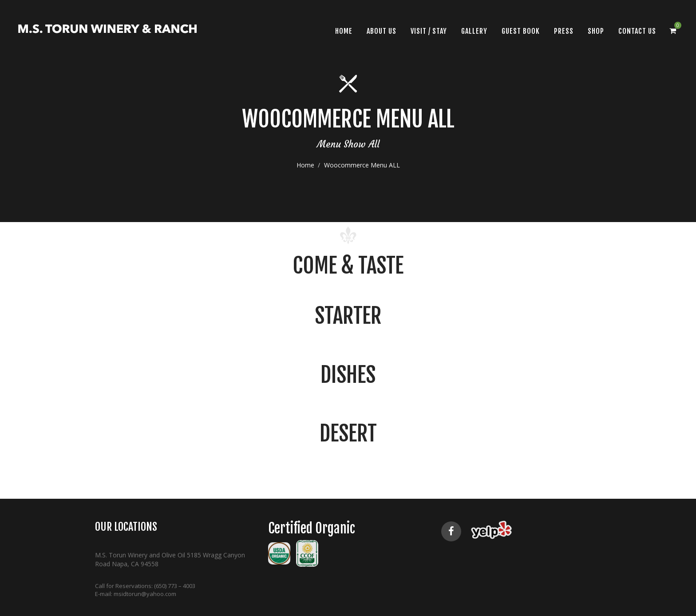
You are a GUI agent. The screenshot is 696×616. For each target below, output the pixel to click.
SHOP (596, 31)
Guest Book (521, 31)
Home (305, 178)
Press (564, 31)
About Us (382, 31)
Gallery (474, 31)
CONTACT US (637, 31)
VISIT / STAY (429, 31)
